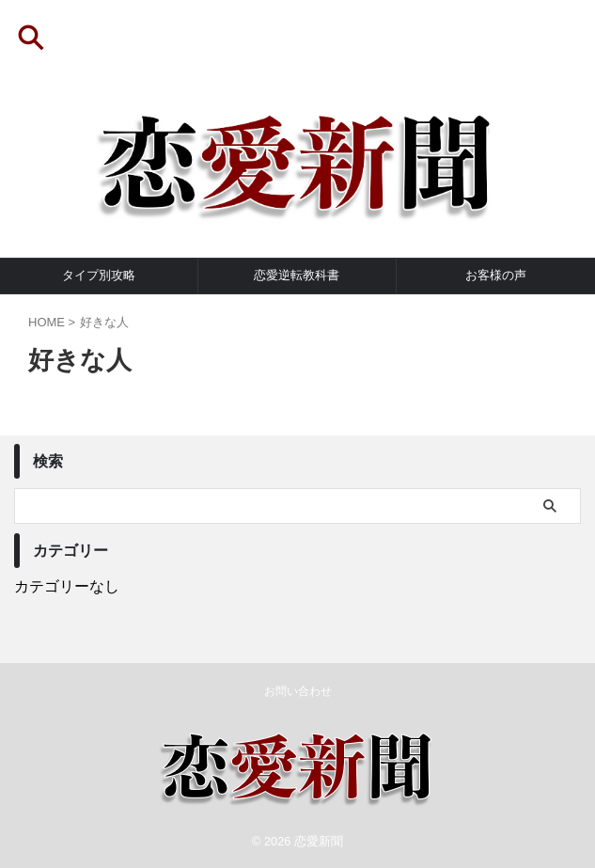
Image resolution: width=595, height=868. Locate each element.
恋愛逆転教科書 (297, 275)
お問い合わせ (298, 691)
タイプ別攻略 (99, 275)
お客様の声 (496, 275)
